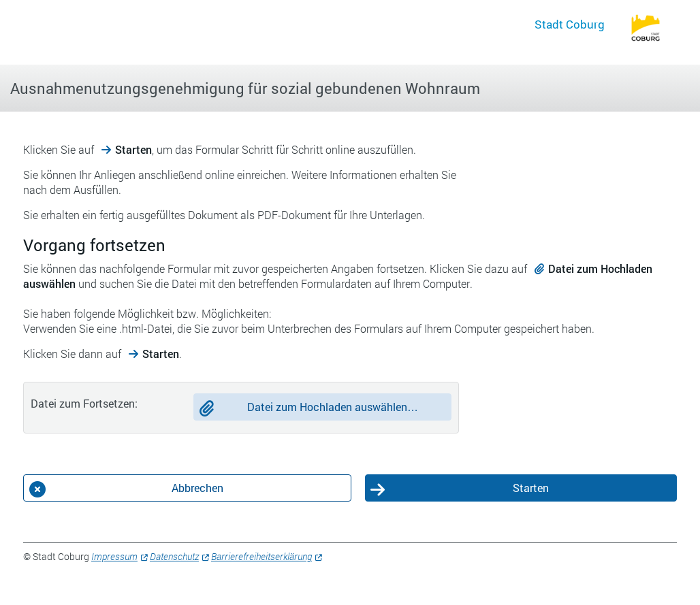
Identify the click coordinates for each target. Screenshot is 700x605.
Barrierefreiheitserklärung (261, 556)
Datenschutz (174, 556)
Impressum (114, 556)
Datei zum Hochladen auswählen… (333, 407)
